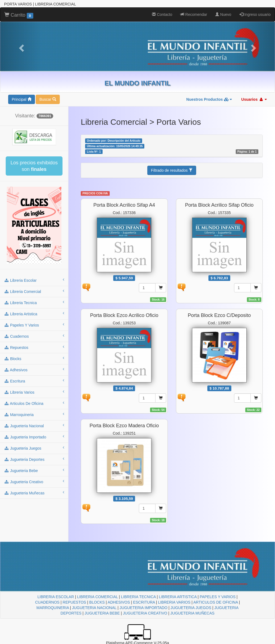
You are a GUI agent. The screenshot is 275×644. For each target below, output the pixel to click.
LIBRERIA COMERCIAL (97, 597)
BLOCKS (97, 602)
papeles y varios (34, 325)
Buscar (48, 99)
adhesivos (34, 370)
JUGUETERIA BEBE (102, 613)
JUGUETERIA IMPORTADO (143, 608)
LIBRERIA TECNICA (138, 597)
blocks (34, 358)
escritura (34, 381)
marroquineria (34, 414)
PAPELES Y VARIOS (218, 597)
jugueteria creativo (34, 482)
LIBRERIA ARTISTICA (178, 597)
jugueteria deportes (34, 459)
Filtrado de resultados (172, 170)
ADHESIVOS (119, 602)
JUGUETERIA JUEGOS (191, 608)
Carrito (19, 15)
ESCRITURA (144, 602)
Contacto (162, 14)
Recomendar (194, 14)
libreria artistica (34, 314)
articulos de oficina (34, 403)
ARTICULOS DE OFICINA (216, 602)
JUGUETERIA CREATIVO (145, 613)
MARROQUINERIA (53, 608)
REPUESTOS (74, 602)
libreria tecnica (34, 302)
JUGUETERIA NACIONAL (94, 608)
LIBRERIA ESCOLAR (56, 597)
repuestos (34, 347)
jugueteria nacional (34, 426)
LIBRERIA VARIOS (174, 602)
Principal (22, 99)
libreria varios (34, 392)
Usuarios (254, 99)
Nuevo (223, 14)
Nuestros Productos (209, 99)
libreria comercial (34, 291)
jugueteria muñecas (34, 493)
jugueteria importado (34, 437)
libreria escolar (34, 280)
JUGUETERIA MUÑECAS (192, 613)
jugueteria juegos (34, 448)
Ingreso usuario (255, 14)
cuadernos (34, 336)
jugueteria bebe (34, 470)
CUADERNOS (47, 602)
